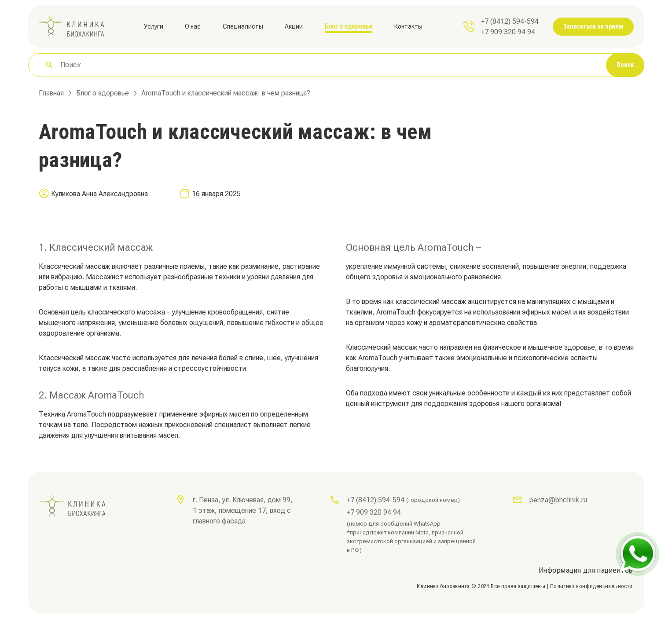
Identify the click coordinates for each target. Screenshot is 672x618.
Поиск (625, 65)
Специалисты (243, 26)
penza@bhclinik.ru (558, 500)
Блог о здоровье (349, 26)
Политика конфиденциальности (591, 586)
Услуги (154, 26)
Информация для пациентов (586, 570)
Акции (294, 26)
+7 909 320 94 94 (508, 32)
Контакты (408, 26)
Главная (51, 93)
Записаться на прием (593, 26)
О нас (193, 26)
